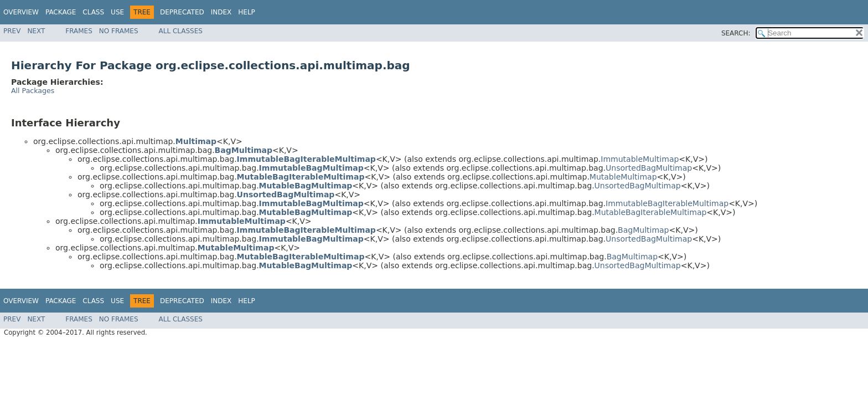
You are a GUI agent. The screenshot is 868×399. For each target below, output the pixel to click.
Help (247, 12)
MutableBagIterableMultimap (651, 212)
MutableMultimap (623, 177)
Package (61, 12)
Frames (79, 31)
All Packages (33, 91)
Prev (12, 31)
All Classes (181, 31)
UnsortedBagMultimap (649, 168)
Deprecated (182, 12)
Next (36, 31)
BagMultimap (643, 230)
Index (221, 12)
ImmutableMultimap (640, 159)
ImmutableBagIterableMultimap (667, 203)
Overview (21, 12)
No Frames (119, 31)
